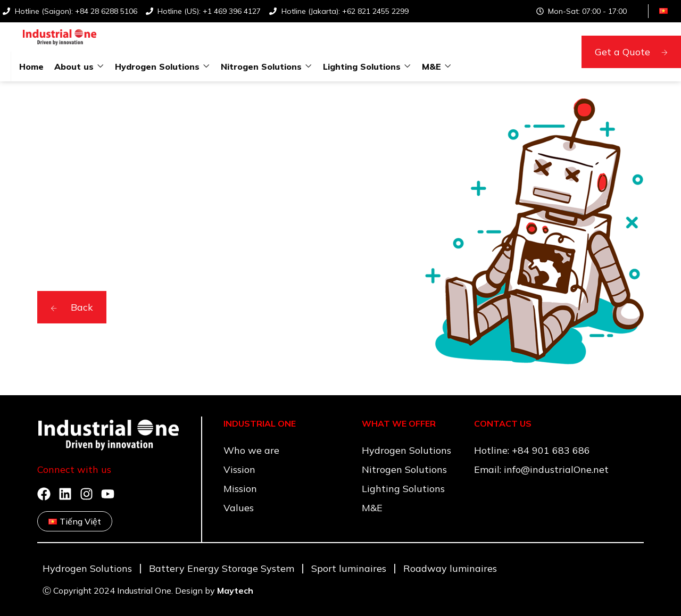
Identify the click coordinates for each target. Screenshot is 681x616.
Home (31, 66)
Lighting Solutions (362, 66)
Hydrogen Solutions (157, 66)
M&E (431, 66)
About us (74, 66)
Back (72, 307)
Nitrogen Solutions (261, 66)
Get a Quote (631, 52)
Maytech (235, 590)
